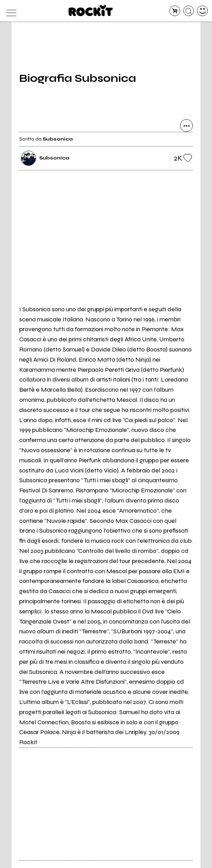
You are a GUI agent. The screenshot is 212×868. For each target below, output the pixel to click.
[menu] (10, 11)
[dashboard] (202, 11)
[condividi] (186, 126)
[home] (91, 10)
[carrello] (175, 11)
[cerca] (189, 11)
